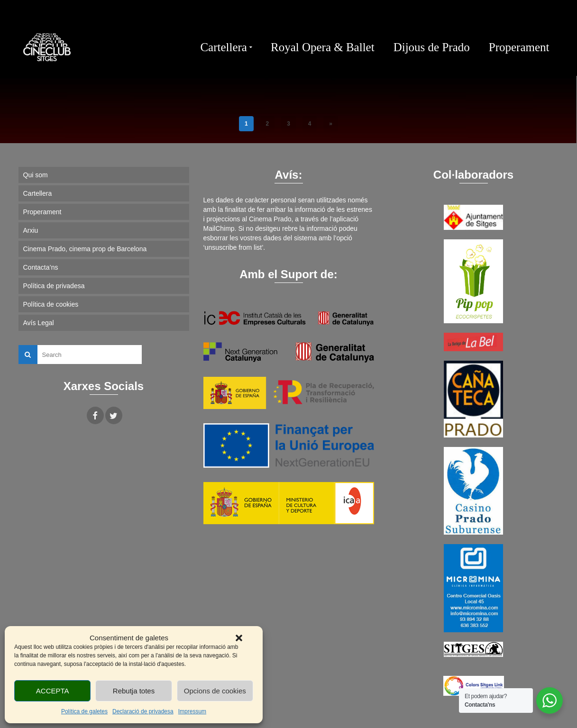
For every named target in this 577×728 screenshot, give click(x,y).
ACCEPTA (53, 691)
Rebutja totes (134, 691)
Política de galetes (84, 711)
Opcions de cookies (215, 691)
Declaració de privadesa (143, 711)
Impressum (192, 711)
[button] (239, 638)
